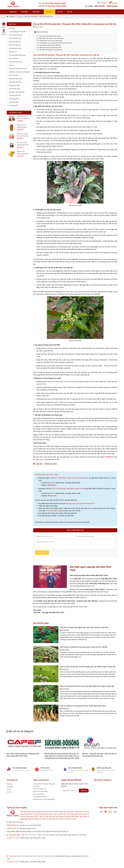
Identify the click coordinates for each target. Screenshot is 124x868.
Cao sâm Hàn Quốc (15, 38)
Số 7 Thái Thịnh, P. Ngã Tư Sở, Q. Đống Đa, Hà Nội (73, 478)
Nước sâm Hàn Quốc (16, 35)
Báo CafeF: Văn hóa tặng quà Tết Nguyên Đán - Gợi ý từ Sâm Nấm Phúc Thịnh (61, 755)
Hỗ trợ (60, 12)
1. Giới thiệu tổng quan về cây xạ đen (49, 36)
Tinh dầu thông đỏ (15, 95)
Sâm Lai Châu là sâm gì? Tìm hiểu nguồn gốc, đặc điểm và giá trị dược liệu (88, 666)
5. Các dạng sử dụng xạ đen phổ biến (49, 45)
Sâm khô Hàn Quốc (15, 42)
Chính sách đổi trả (39, 794)
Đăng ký (84, 790)
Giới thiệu (24, 12)
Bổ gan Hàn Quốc (15, 85)
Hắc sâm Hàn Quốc (15, 82)
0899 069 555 (100, 6)
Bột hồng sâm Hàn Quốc (17, 92)
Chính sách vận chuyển (40, 791)
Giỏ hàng (113, 3)
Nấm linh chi (13, 52)
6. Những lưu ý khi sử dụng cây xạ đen (50, 47)
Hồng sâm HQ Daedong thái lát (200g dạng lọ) (22, 126)
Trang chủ (13, 12)
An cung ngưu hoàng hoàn (17, 55)
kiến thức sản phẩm (51, 464)
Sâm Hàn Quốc (14, 75)
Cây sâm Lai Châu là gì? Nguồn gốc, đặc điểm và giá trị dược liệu (84, 627)
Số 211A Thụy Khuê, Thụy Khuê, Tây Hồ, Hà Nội (68, 489)
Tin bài (50, 12)
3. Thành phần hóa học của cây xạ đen (50, 41)
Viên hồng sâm (14, 99)
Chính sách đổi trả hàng (55, 511)
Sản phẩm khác (14, 102)
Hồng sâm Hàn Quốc (16, 79)
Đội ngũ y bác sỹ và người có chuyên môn (80, 504)
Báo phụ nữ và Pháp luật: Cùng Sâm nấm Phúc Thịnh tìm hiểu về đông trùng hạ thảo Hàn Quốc (23, 755)
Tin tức (20, 16)
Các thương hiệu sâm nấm (17, 32)
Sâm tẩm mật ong (15, 45)
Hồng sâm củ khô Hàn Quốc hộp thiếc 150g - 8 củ (23, 117)
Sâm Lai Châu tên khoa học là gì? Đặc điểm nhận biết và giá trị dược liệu (87, 686)
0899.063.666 (52, 496)
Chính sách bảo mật (39, 788)
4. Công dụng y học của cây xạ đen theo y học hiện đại (55, 43)
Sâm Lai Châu (14, 59)
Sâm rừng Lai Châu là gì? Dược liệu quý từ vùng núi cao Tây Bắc (84, 647)
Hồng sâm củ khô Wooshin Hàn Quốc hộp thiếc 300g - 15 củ (23, 135)
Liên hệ (69, 12)
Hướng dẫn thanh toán (40, 796)
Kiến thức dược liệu (46, 16)
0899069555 (109, 457)
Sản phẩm (37, 12)
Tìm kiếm (102, 3)
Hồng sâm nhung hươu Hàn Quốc (20, 72)
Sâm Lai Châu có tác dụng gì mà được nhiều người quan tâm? (83, 705)
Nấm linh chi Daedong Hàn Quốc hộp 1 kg (23, 153)
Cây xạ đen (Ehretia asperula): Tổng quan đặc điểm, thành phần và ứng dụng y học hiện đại (66, 55)
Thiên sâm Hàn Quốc (16, 62)
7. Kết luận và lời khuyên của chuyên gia (50, 50)
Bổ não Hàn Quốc (15, 89)
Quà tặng (12, 28)
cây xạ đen (39, 464)
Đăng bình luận (42, 553)
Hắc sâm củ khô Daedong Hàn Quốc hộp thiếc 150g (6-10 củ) (23, 144)
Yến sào (12, 65)
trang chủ (42, 459)
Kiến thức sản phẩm (31, 16)
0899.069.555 (52, 485)
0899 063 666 (112, 6)
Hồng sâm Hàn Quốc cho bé (18, 69)
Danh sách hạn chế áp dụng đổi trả (44, 799)
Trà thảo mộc (13, 106)
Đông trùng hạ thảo (15, 48)
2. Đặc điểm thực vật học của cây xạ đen (51, 38)
